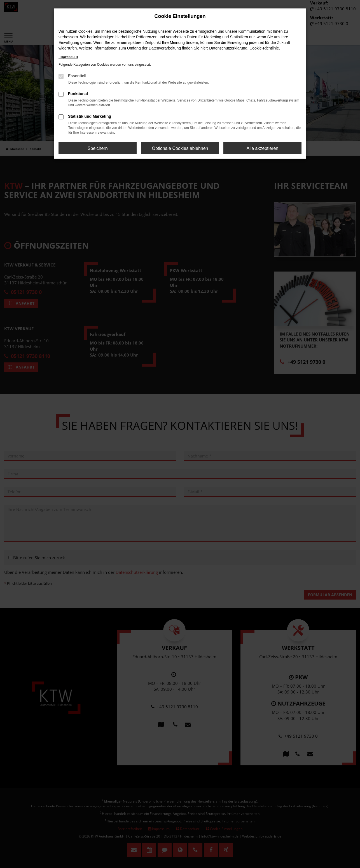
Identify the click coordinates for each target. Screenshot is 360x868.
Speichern (98, 148)
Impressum (68, 56)
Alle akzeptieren (262, 148)
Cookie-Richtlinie (264, 48)
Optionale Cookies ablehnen (180, 148)
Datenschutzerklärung (228, 48)
